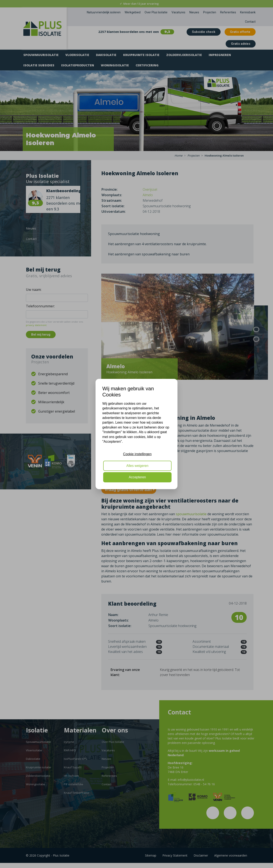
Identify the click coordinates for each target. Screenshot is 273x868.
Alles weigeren (137, 466)
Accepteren (137, 477)
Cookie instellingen (137, 454)
